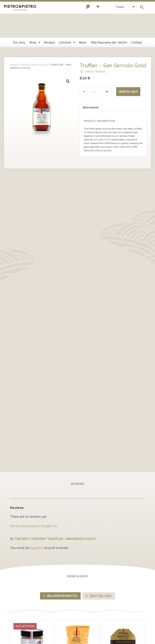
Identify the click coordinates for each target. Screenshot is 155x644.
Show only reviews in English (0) (34, 502)
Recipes (50, 18)
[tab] (91, 83)
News (83, 18)
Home (14, 41)
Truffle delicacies (34, 41)
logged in (37, 524)
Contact (137, 18)
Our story (19, 18)
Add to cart (128, 67)
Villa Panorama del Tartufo (109, 18)
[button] (142, 7)
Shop (35, 18)
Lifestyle (67, 18)
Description (91, 83)
